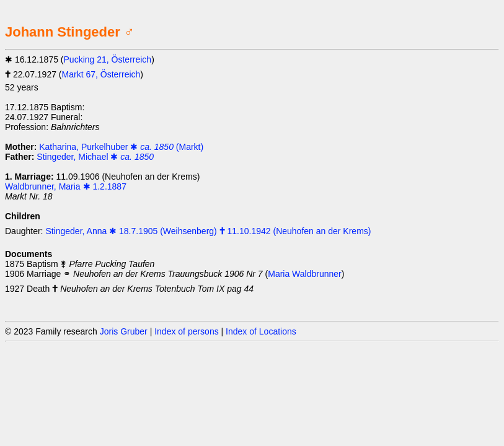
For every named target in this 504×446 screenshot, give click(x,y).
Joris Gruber (124, 331)
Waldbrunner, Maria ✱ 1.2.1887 (66, 186)
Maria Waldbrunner (305, 274)
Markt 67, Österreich (101, 74)
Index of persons (187, 331)
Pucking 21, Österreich (108, 59)
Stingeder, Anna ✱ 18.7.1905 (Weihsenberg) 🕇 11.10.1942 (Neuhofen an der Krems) (208, 231)
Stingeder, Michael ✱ (95, 157)
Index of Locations (261, 331)
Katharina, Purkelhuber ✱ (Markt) (121, 147)
